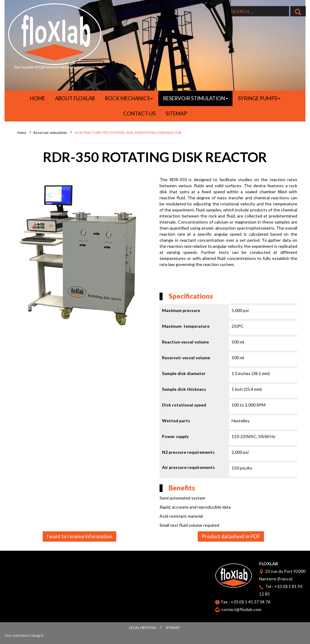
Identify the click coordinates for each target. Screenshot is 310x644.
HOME (38, 98)
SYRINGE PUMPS (259, 98)
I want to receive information (79, 536)
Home (22, 133)
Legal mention (143, 627)
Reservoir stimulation (50, 133)
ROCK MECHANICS (129, 98)
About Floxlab (75, 98)
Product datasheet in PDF (231, 536)
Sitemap (176, 113)
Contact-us (139, 113)
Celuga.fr (37, 635)
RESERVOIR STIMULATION (195, 98)
